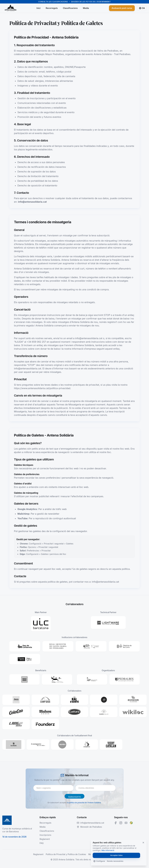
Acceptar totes (116, 855)
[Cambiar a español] (142, 8)
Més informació (108, 850)
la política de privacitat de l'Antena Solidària (84, 803)
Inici (38, 8)
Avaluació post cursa (122, 8)
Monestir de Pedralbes (91, 827)
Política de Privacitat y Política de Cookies (66, 854)
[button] (41, 624)
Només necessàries (115, 861)
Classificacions (70, 8)
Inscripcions (45, 835)
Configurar (99, 861)
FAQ (42, 843)
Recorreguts (52, 8)
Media (86, 8)
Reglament (45, 839)
